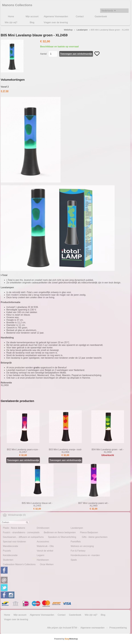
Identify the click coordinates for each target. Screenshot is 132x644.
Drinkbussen (43, 528)
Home (11, 16)
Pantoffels (76, 542)
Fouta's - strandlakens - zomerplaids (21, 532)
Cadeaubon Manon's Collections (19, 564)
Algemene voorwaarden (92, 628)
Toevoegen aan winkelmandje (65, 460)
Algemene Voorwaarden (56, 16)
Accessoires (43, 542)
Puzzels (7, 551)
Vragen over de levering (56, 22)
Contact (80, 16)
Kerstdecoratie (10, 555)
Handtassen (43, 560)
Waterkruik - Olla (45, 546)
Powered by (66, 639)
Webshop (68, 30)
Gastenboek (101, 16)
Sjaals (74, 560)
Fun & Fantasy (78, 551)
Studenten (8, 560)
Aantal (43, 54)
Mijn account (32, 16)
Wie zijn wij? (11, 22)
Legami (40, 555)
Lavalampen (77, 528)
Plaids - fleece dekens (14, 528)
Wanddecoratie (10, 546)
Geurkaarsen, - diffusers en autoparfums (23, 537)
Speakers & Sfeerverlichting (62, 537)
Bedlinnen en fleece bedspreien (60, 532)
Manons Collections (17, 5)
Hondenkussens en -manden (85, 555)
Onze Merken (47, 564)
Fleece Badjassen (89, 532)
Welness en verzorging (82, 546)
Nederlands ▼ (109, 11)
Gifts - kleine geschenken (95, 537)
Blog (32, 22)
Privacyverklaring (118, 628)
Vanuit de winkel (45, 551)
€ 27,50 (5, 91)
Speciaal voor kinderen (14, 542)
